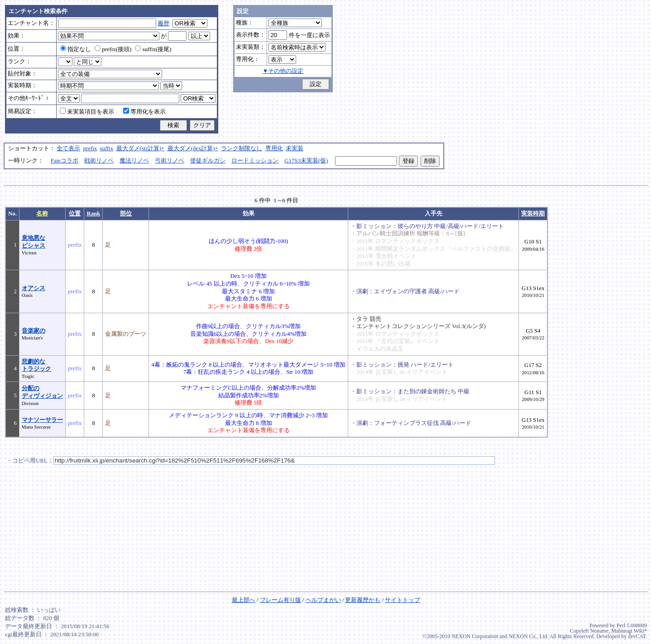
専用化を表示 (144, 112)
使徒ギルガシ (208, 161)
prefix (90, 148)
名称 (42, 214)
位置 (75, 214)
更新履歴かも (363, 600)
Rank (93, 214)
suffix (107, 148)
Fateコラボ (65, 161)
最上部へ (244, 600)
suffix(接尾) (153, 49)
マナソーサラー (42, 420)
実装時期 (533, 214)
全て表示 (68, 148)
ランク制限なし (242, 148)
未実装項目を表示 (87, 112)
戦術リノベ (99, 161)
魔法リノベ (134, 161)
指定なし (76, 49)
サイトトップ (403, 600)
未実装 (295, 148)
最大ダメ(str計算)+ (141, 148)
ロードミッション (255, 161)
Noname (599, 631)
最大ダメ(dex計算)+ (193, 148)
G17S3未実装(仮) (306, 161)
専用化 (274, 148)
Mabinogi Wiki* (629, 631)
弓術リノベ (170, 161)
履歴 (163, 24)
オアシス (34, 288)
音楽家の (34, 331)
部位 (126, 214)
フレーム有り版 (280, 600)
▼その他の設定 (283, 71)
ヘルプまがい (323, 600)
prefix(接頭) (113, 49)
